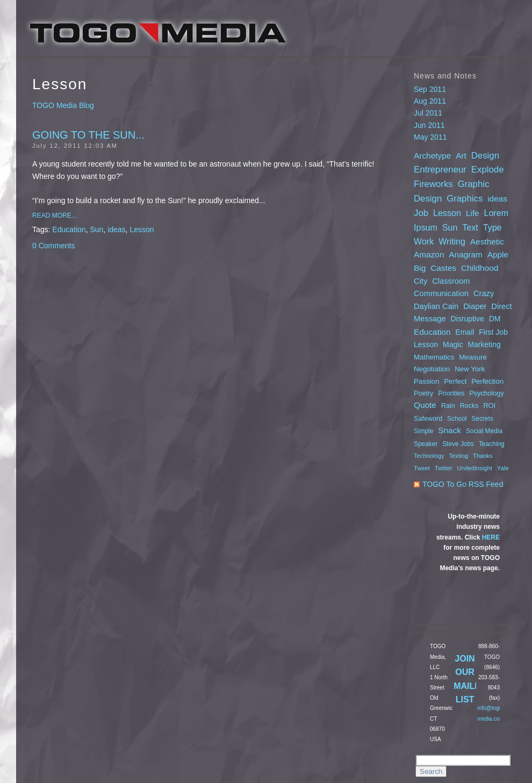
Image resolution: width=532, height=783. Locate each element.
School (457, 419)
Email (465, 332)
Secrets (482, 419)
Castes (443, 268)
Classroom (451, 281)
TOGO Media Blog (63, 105)
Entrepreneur (440, 170)
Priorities (451, 393)
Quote (425, 405)
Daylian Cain (436, 306)
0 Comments (53, 246)
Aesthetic (487, 242)
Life (473, 213)
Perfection (487, 381)
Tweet (422, 468)
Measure (473, 357)
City (420, 281)
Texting (459, 456)
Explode (488, 170)
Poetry (423, 393)
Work (424, 241)
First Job (493, 332)
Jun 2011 (429, 125)
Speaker (426, 444)
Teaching (492, 444)
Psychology (486, 393)
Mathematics (434, 357)
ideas (116, 229)
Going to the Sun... (88, 135)
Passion (426, 381)
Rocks (469, 406)
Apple (498, 254)
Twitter (444, 468)
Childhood (480, 268)
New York (470, 369)
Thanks (483, 456)
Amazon (429, 254)
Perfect (455, 381)
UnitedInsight (475, 468)
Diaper (475, 306)
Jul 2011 (428, 113)
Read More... (55, 215)
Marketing (484, 344)
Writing (452, 241)
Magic (453, 344)
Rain (448, 406)
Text (470, 227)
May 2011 (430, 137)
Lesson (142, 229)
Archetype (432, 156)
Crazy (484, 293)
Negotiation (432, 369)
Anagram (465, 254)
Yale (503, 468)
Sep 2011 (430, 89)
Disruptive (468, 319)
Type (493, 227)
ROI (490, 406)
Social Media (484, 431)
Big (420, 268)
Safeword (428, 419)
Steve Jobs (458, 444)
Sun (96, 229)
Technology (429, 456)
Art (461, 156)
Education (69, 229)
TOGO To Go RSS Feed (463, 484)
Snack (450, 430)
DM (495, 319)
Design (485, 156)
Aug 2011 (430, 101)
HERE (491, 537)
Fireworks (433, 184)
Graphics (465, 199)
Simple (423, 431)
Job (421, 213)
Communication (441, 293)
